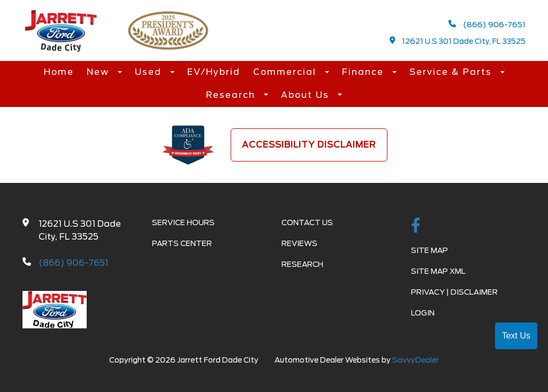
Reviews (299, 243)
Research (232, 95)
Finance (364, 72)
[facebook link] (416, 226)
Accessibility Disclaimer (309, 145)
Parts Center (182, 243)
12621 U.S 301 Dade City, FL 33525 (458, 41)
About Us (307, 95)
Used (150, 72)
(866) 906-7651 (487, 24)
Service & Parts (452, 72)
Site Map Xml (438, 271)
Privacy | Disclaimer (454, 292)
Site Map (429, 250)
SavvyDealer (416, 360)
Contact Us (307, 222)
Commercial (286, 72)
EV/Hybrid (214, 72)
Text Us (516, 336)
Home (59, 72)
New (100, 72)
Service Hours (183, 222)
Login (423, 313)
